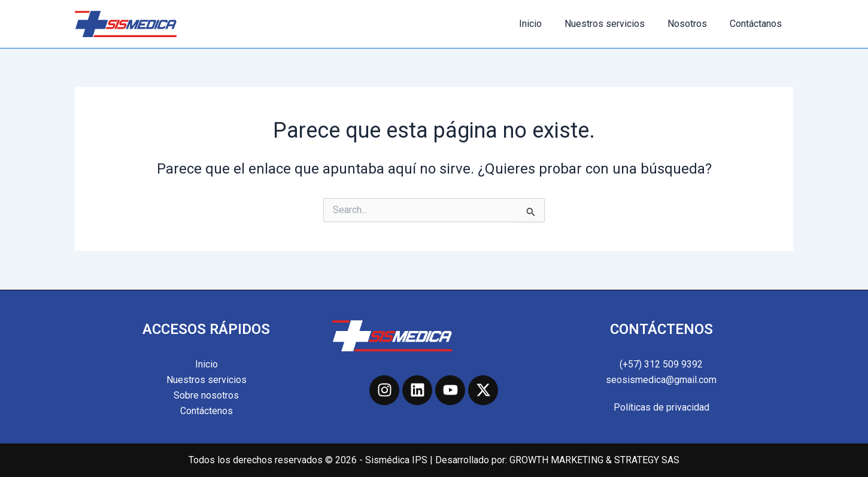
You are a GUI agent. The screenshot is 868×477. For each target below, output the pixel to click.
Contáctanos (758, 24)
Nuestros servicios (614, 24)
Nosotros (693, 24)
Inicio (543, 24)
